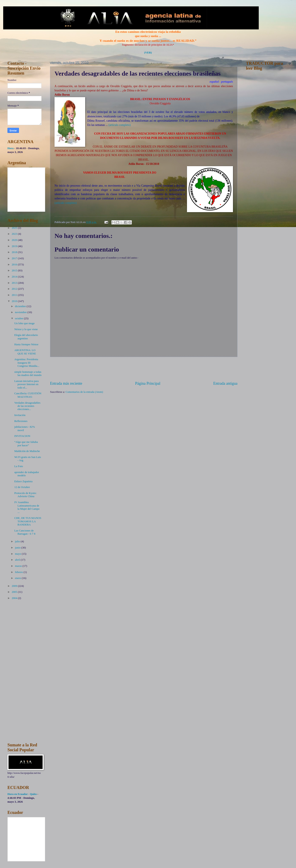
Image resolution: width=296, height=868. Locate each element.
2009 (15, 586)
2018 (15, 252)
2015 (15, 271)
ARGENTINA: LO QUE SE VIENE (25, 352)
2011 (15, 295)
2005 (15, 592)
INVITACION (22, 436)
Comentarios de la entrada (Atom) (84, 392)
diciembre (21, 306)
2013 (15, 283)
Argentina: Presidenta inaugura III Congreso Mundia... (27, 363)
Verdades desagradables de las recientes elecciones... (27, 406)
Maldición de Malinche (27, 451)
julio (18, 541)
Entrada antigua (225, 383)
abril (18, 560)
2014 (15, 277)
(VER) (148, 53)
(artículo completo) (119, 125)
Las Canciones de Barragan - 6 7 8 (25, 532)
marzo (19, 566)
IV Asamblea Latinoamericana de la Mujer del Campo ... (27, 507)
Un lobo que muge (24, 323)
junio (18, 548)
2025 (15, 228)
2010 (15, 301)
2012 (15, 289)
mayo (18, 554)
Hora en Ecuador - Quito (22, 794)
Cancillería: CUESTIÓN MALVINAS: (28, 395)
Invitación (20, 415)
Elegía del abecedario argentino (26, 337)
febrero (19, 572)
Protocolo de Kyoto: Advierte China (25, 495)
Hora (11, 148)
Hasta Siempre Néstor (26, 344)
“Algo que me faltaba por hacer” (26, 444)
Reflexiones (21, 421)
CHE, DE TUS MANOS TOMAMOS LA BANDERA (28, 521)
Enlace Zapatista (23, 481)
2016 (15, 265)
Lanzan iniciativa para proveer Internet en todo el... (26, 384)
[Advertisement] (144, 369)
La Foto (19, 466)
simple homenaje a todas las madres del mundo (28, 374)
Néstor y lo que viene (26, 329)
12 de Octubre (22, 487)
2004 (15, 598)
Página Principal (148, 383)
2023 (15, 234)
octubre (19, 318)
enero (18, 578)
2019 (15, 246)
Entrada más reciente (66, 383)
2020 (15, 240)
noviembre (21, 312)
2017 (15, 258)
